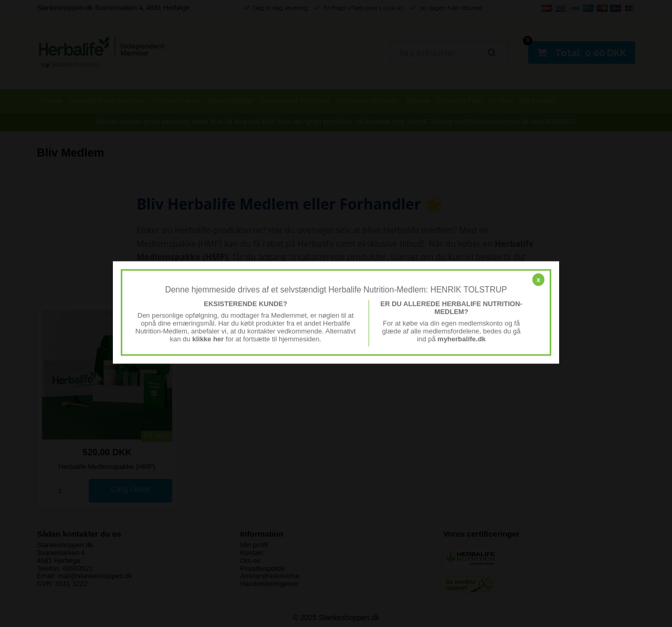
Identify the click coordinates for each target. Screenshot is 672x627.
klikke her (208, 338)
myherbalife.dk (461, 338)
